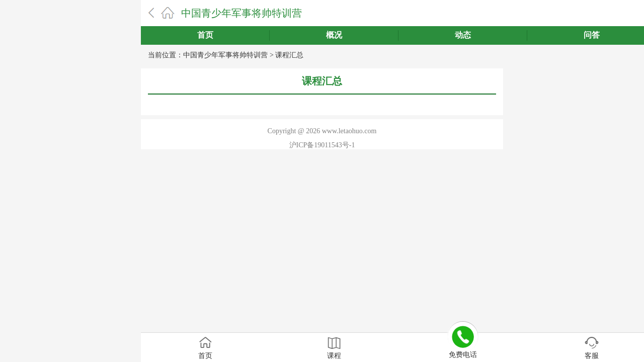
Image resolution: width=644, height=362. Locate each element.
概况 (334, 35)
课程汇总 (289, 55)
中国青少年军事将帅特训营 (242, 13)
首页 (205, 35)
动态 (463, 35)
